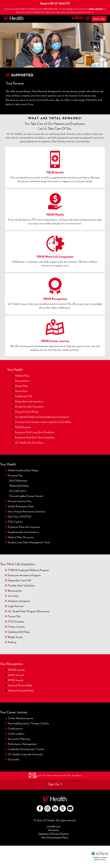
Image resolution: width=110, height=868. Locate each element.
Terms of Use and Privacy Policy (100, 859)
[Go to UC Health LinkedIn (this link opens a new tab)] (55, 808)
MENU (80, 18)
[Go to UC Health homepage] (14, 18)
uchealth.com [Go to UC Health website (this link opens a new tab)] (54, 826)
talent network (96, 9)
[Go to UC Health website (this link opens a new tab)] (55, 799)
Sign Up (55, 784)
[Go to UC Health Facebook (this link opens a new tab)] (40, 808)
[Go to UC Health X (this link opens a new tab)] (63, 808)
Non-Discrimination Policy (55, 837)
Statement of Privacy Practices (54, 834)
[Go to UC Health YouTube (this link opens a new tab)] (70, 808)
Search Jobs (99, 19)
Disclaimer (54, 830)
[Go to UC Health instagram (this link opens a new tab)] (47, 808)
